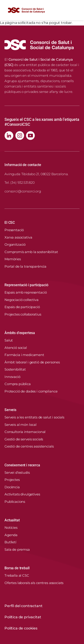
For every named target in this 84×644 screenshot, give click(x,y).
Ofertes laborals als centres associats (34, 583)
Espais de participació (22, 307)
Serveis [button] (10, 410)
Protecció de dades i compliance (31, 391)
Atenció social (16, 348)
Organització (15, 244)
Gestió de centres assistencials (29, 446)
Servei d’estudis (17, 472)
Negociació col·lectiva (22, 300)
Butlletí (10, 542)
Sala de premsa (17, 549)
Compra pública (18, 384)
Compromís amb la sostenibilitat (31, 252)
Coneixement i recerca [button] (22, 465)
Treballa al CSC (17, 575)
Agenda (11, 535)
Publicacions (15, 502)
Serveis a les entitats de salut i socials (34, 417)
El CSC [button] (10, 223)
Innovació (12, 377)
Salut (9, 340)
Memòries (13, 259)
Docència (12, 487)
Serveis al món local (20, 425)
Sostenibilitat (15, 369)
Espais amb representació (26, 292)
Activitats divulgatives (22, 494)
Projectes (12, 480)
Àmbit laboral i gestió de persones (32, 362)
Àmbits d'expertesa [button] (20, 333)
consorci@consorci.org (23, 191)
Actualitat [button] (12, 520)
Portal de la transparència (25, 266)
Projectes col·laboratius (23, 314)
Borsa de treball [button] (17, 568)
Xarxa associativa (18, 237)
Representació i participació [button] (26, 285)
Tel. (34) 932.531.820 (20, 182)
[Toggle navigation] (76, 10)
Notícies (11, 528)
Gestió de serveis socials (24, 439)
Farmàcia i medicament (24, 355)
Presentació (14, 230)
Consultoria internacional (25, 432)
